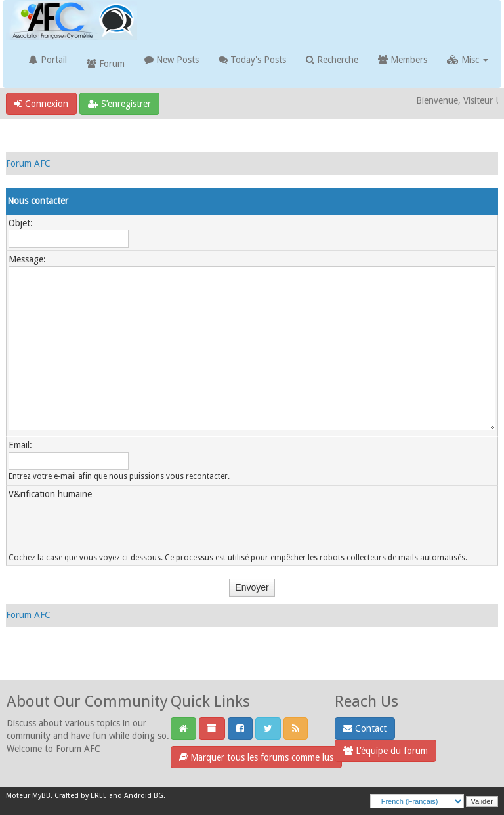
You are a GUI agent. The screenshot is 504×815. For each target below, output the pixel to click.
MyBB (41, 796)
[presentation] (108, 527)
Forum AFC (28, 163)
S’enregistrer (119, 104)
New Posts (172, 60)
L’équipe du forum (386, 751)
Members (403, 60)
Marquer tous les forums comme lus (256, 757)
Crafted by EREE (81, 796)
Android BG (144, 796)
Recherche (332, 60)
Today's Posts (252, 60)
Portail (48, 60)
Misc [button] (468, 60)
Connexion (41, 104)
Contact (365, 728)
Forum (106, 64)
